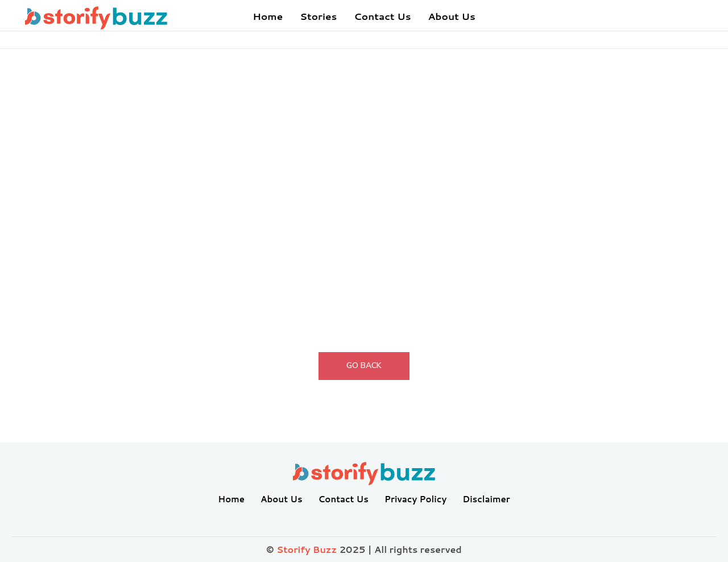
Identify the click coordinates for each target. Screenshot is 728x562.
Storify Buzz (307, 549)
